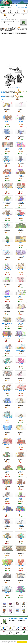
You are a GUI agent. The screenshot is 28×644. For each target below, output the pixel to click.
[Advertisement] (14, 49)
